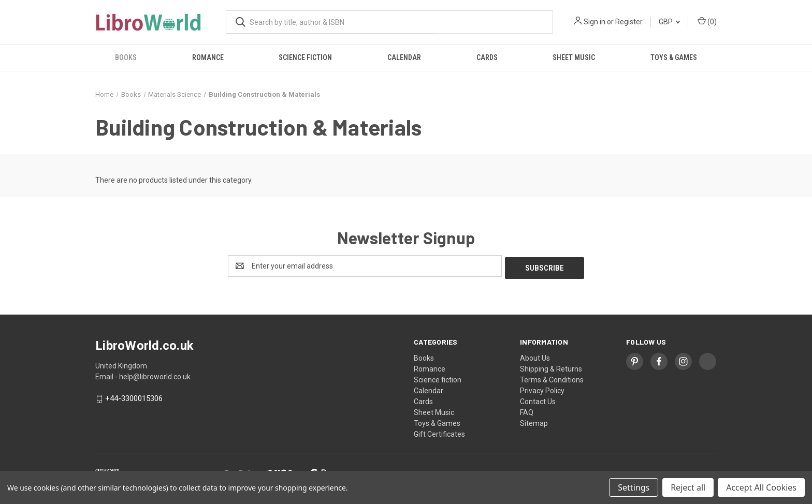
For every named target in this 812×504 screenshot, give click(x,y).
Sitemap (534, 421)
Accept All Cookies (761, 487)
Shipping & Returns (551, 367)
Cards (487, 57)
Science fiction (305, 57)
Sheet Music (574, 57)
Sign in (594, 22)
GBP (669, 22)
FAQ (527, 410)
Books (126, 57)
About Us (535, 356)
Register (629, 22)
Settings (634, 487)
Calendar (404, 57)
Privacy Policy (542, 389)
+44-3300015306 (134, 397)
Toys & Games (674, 57)
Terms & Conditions (552, 378)
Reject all (688, 487)
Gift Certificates (439, 432)
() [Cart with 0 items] (707, 21)
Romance (208, 57)
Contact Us (538, 399)
